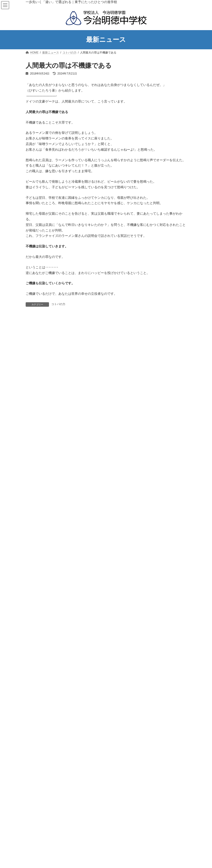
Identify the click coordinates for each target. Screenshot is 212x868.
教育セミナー (40, 482)
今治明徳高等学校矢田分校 (65, 772)
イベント (34, 622)
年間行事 (37, 498)
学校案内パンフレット (45, 441)
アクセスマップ (41, 416)
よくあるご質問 (38, 588)
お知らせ (34, 630)
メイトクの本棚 (38, 647)
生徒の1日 (38, 506)
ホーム (107, 375)
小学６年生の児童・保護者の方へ (52, 580)
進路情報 (34, 539)
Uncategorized (38, 615)
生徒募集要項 (40, 564)
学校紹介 (34, 391)
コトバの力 (58, 304)
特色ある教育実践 (42, 473)
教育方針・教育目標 (44, 424)
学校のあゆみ (40, 408)
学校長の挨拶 (40, 400)
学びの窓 (34, 655)
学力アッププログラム (45, 465)
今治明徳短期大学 (153, 772)
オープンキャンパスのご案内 (49, 572)
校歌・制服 (38, 432)
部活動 (35, 523)
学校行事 (34, 671)
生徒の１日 (122, 845)
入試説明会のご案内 (41, 547)
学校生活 (34, 490)
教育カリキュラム (42, 457)
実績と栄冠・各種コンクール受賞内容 (55, 531)
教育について (37, 449)
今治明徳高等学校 (113, 772)
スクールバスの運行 (44, 514)
